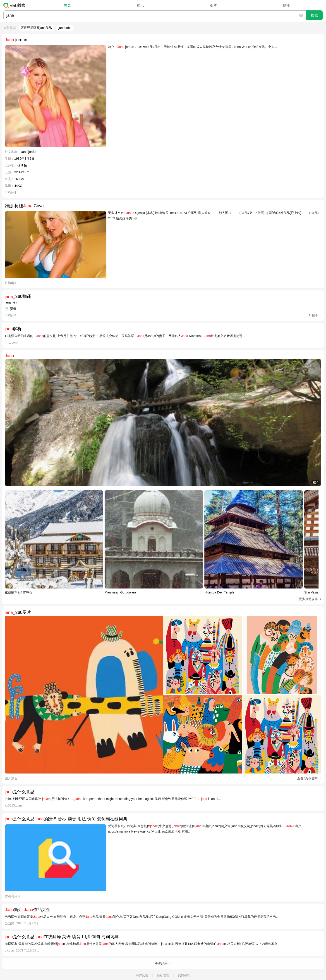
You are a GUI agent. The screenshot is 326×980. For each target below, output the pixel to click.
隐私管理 (163, 975)
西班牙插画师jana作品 (36, 28)
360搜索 (16, 5)
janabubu (65, 28)
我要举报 (184, 975)
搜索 (314, 15)
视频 (286, 5)
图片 (213, 5)
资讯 (140, 5)
